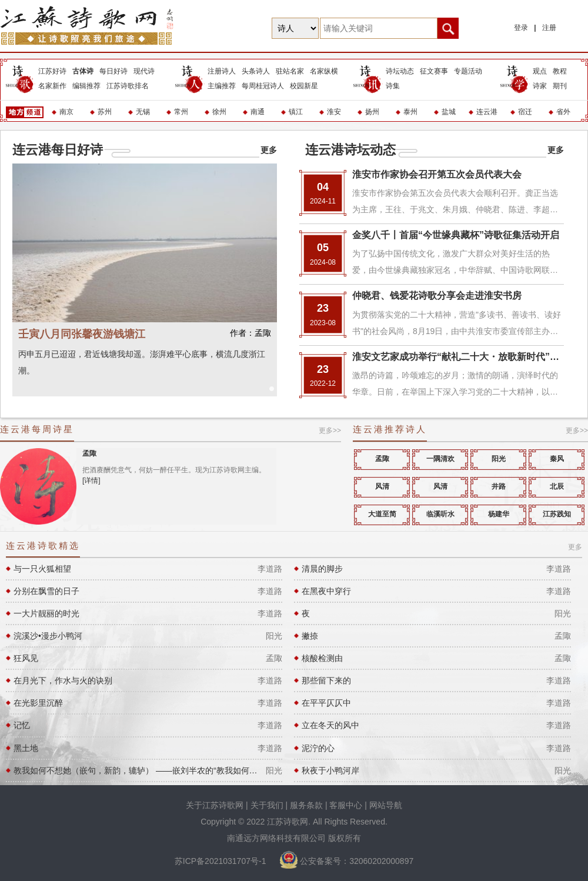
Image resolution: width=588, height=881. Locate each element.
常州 (181, 112)
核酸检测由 (322, 658)
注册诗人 (222, 71)
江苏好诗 (52, 71)
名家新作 (52, 86)
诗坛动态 (400, 71)
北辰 (557, 487)
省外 (563, 112)
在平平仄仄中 (326, 703)
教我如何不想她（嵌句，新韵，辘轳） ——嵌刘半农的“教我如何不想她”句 (137, 770)
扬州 (372, 112)
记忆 (22, 725)
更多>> (330, 431)
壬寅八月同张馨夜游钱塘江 (145, 334)
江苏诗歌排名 (128, 86)
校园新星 (304, 86)
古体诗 (83, 71)
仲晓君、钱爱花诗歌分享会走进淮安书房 (437, 296)
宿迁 (525, 112)
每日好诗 (113, 71)
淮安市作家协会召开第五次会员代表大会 (437, 174)
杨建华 (499, 514)
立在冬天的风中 (330, 725)
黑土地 (26, 748)
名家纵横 (324, 71)
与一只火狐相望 (42, 569)
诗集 (393, 86)
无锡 (143, 112)
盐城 (449, 112)
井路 (499, 487)
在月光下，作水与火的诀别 (63, 680)
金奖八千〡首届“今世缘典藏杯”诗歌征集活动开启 (456, 235)
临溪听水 (440, 514)
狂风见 (26, 658)
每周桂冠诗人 (263, 86)
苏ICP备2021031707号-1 (222, 861)
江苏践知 (557, 514)
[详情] (91, 480)
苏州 (105, 112)
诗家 (540, 86)
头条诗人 (256, 71)
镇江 (296, 112)
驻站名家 (290, 71)
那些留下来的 (326, 680)
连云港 (487, 112)
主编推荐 (222, 86)
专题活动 (468, 71)
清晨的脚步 (322, 569)
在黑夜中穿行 (326, 591)
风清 (382, 487)
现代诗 (144, 71)
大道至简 (382, 514)
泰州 (410, 112)
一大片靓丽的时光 (46, 613)
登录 (521, 28)
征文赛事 (434, 71)
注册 (549, 28)
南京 (66, 112)
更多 (269, 150)
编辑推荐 (86, 86)
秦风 (557, 459)
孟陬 (89, 453)
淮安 (334, 112)
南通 (258, 112)
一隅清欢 (440, 459)
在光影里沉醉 (38, 703)
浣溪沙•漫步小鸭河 (48, 636)
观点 (540, 71)
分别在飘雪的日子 (46, 591)
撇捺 (310, 636)
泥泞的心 (318, 748)
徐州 (219, 112)
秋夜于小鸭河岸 (330, 770)
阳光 (499, 459)
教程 (560, 71)
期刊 (560, 86)
